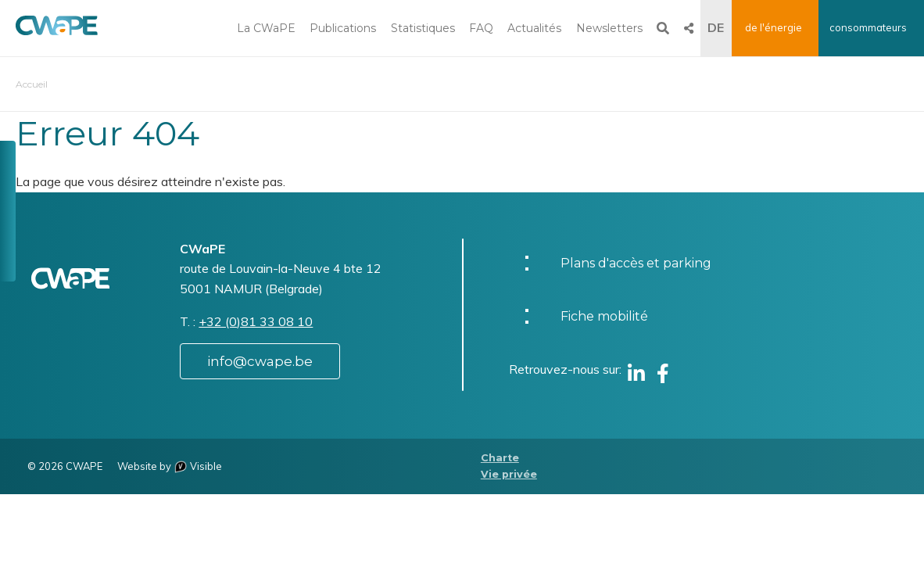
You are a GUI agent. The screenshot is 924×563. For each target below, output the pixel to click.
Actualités (534, 28)
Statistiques (423, 28)
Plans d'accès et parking (636, 263)
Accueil (32, 84)
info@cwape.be (260, 361)
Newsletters (609, 28)
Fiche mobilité (604, 316)
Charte (500, 458)
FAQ (481, 28)
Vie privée (509, 474)
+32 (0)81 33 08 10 (256, 321)
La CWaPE (266, 28)
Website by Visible (170, 466)
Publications (343, 28)
